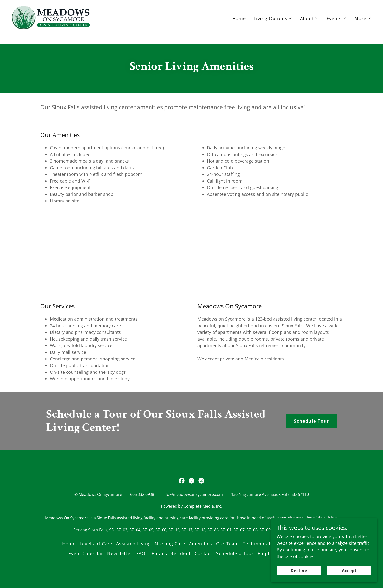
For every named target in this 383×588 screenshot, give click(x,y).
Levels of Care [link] (96, 544)
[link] (51, 26)
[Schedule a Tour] (191, 4)
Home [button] (69, 544)
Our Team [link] (227, 544)
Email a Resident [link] (171, 553)
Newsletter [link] (120, 553)
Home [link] (239, 27)
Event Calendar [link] (86, 553)
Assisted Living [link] (133, 544)
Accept (351, 580)
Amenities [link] (201, 544)
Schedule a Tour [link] (235, 553)
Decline (305, 580)
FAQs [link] (142, 553)
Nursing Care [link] (170, 544)
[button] (273, 27)
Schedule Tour (311, 421)
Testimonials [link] (258, 544)
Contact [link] (204, 553)
